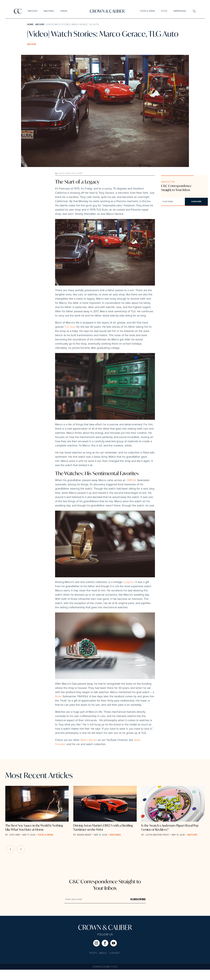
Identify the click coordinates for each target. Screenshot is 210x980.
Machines (49, 11)
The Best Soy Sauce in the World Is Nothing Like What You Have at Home (34, 838)
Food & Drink (147, 11)
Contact (115, 964)
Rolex (58, 707)
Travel (64, 11)
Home (30, 25)
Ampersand (180, 11)
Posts (93, 964)
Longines (128, 592)
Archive (40, 25)
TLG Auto (70, 328)
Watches (33, 11)
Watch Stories (89, 751)
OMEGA (131, 491)
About (103, 964)
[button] (21, 860)
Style (164, 11)
